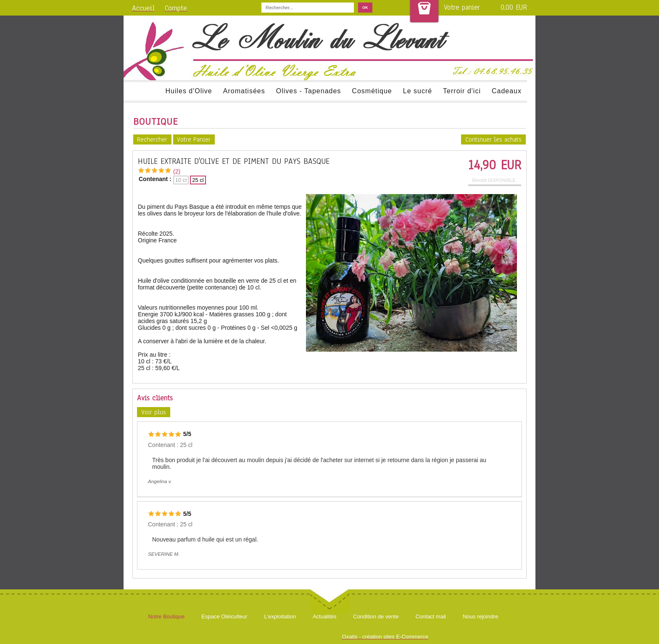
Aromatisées (244, 91)
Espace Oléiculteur (224, 616)
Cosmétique (372, 91)
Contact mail (431, 616)
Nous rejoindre (481, 616)
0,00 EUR (514, 7)
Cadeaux (507, 91)
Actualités (324, 616)
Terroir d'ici (462, 91)
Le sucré (418, 91)
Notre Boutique (167, 616)
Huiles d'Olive (188, 91)
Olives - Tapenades (309, 91)
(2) (177, 171)
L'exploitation (280, 616)
